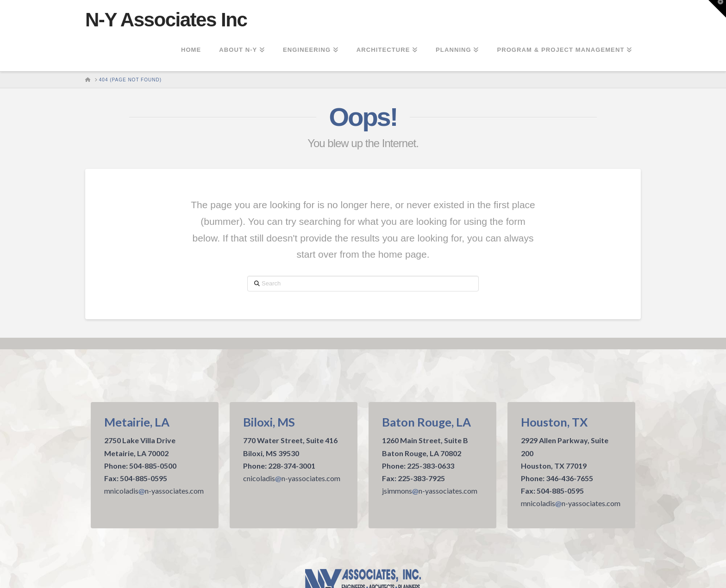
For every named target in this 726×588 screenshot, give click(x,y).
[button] (717, 9)
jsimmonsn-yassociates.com (430, 491)
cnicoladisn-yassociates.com (292, 478)
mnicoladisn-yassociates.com (154, 491)
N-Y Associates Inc (166, 20)
